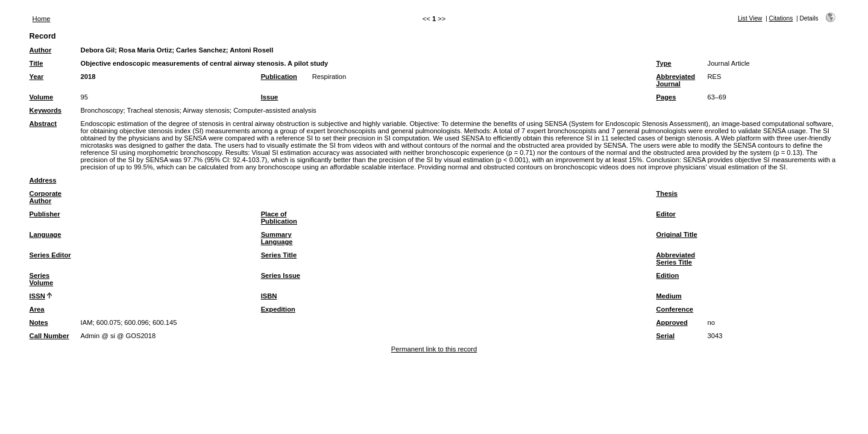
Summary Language (277, 238)
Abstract (43, 124)
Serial (665, 336)
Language (46, 234)
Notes (39, 322)
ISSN (37, 296)
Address (43, 180)
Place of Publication (279, 218)
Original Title (677, 234)
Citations (781, 18)
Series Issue (281, 275)
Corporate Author (46, 197)
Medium (669, 296)
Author (41, 50)
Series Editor (50, 255)
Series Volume (42, 279)
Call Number (49, 336)
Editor (666, 214)
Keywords (46, 110)
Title (36, 63)
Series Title (279, 255)
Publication (279, 77)
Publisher (45, 214)
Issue (270, 97)
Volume (42, 97)
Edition (668, 275)
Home (42, 19)
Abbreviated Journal (676, 80)
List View (750, 18)
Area (37, 309)
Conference (675, 309)
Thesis (667, 193)
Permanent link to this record (434, 349)
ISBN (269, 296)
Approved (672, 322)
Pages (666, 97)
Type (664, 63)
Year (37, 77)
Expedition (278, 309)
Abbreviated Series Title (676, 259)
